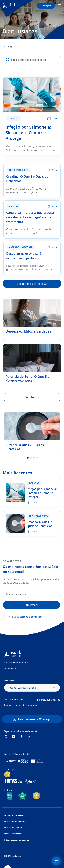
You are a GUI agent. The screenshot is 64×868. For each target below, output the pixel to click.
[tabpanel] (32, 433)
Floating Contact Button (57, 861)
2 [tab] (31, 458)
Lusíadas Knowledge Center (17, 663)
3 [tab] (34, 458)
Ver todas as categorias (32, 284)
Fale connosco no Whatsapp (35, 719)
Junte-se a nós (11, 668)
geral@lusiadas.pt (49, 700)
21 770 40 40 (15, 700)
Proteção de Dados (13, 834)
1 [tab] (28, 458)
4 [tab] (37, 458)
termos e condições (31, 617)
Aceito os (26, 617)
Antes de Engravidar (21, 247)
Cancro (13, 206)
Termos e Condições (14, 815)
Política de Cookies (13, 828)
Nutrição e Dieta (19, 170)
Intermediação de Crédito (17, 840)
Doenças (13, 118)
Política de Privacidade (15, 821)
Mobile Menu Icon (60, 6)
